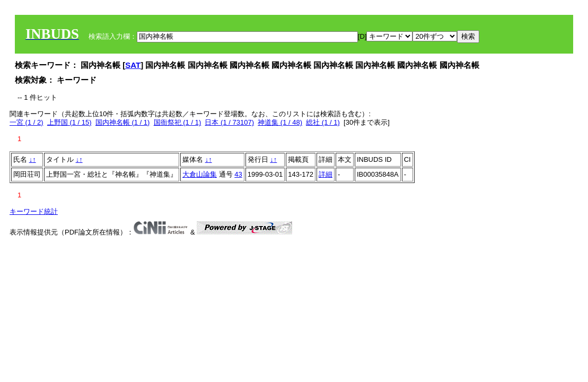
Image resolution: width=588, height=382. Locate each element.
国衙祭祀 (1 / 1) (178, 122)
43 (238, 174)
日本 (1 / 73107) (229, 122)
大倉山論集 (200, 174)
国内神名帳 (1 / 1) (123, 122)
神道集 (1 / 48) (280, 122)
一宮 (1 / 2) (27, 122)
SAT (133, 65)
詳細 (326, 174)
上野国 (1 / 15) (69, 122)
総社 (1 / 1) (323, 122)
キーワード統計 (34, 211)
